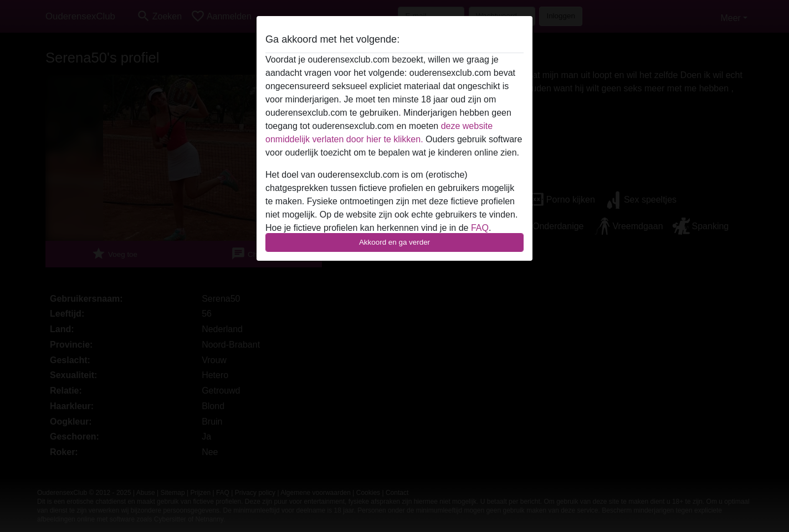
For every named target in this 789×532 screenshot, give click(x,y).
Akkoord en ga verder (394, 242)
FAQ (480, 228)
